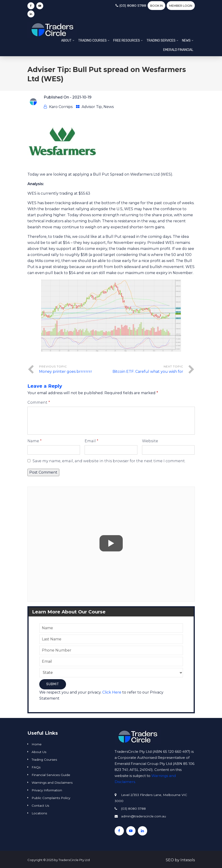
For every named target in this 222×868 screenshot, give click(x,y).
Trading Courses (92, 41)
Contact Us (40, 806)
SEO (170, 860)
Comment (39, 402)
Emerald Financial (178, 50)
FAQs (36, 767)
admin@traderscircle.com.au (144, 816)
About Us (39, 752)
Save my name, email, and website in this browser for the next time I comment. (109, 461)
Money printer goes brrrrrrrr (66, 372)
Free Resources (127, 41)
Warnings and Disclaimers (52, 783)
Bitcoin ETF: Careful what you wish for (148, 372)
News (186, 41)
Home (37, 744)
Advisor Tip (92, 107)
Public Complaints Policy (51, 798)
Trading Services (161, 41)
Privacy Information (47, 790)
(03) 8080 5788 (131, 5)
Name (35, 441)
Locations (39, 813)
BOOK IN (156, 6)
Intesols (188, 860)
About (66, 41)
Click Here (112, 692)
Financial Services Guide (51, 775)
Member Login (181, 6)
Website (150, 441)
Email (91, 441)
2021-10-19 (82, 97)
